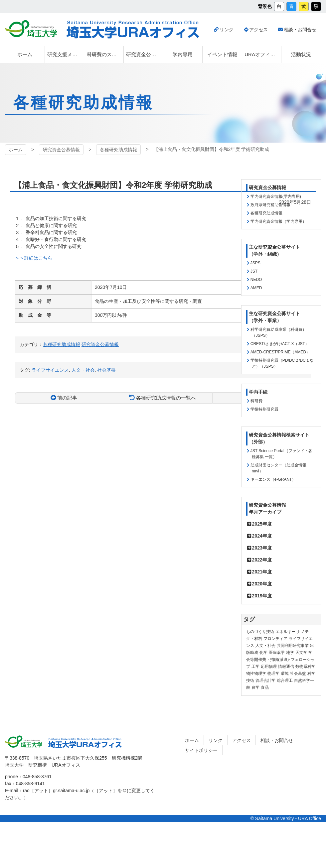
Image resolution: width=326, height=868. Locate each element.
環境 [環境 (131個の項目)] (285, 674)
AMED (256, 288)
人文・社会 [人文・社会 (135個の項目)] (265, 646)
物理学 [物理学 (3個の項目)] (273, 674)
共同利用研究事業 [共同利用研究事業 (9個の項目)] (293, 646)
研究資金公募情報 (61, 150)
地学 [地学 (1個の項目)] (290, 653)
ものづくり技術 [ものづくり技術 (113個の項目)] (260, 632)
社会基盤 (106, 370)
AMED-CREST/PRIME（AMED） (280, 352)
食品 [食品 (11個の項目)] (265, 687)
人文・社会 (83, 370)
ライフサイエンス (50, 370)
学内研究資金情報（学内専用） (278, 221)
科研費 (256, 401)
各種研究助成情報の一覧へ (166, 398)
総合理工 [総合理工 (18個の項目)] (285, 681)
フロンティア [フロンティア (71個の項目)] (275, 639)
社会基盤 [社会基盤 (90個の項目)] (298, 674)
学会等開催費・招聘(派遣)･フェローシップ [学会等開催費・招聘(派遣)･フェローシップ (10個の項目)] (280, 660)
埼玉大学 (31, 29)
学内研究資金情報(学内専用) (276, 196)
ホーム (16, 150)
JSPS (255, 263)
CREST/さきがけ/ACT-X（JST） (280, 344)
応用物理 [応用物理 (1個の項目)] (269, 667)
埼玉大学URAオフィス (133, 30)
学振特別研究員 (264, 409)
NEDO (256, 280)
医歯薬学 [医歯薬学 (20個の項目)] (277, 653)
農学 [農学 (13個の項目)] (255, 687)
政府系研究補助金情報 (270, 205)
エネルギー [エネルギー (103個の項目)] (285, 632)
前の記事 (67, 398)
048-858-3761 (37, 777)
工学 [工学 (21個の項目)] (255, 667)
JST (254, 271)
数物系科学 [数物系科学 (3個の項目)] (305, 667)
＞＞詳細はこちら (34, 258)
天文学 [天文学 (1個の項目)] (301, 653)
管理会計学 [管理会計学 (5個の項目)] (265, 681)
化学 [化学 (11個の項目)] (263, 653)
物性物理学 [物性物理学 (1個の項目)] (256, 674)
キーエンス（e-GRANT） (273, 479)
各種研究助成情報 (118, 150)
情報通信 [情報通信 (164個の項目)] (286, 667)
